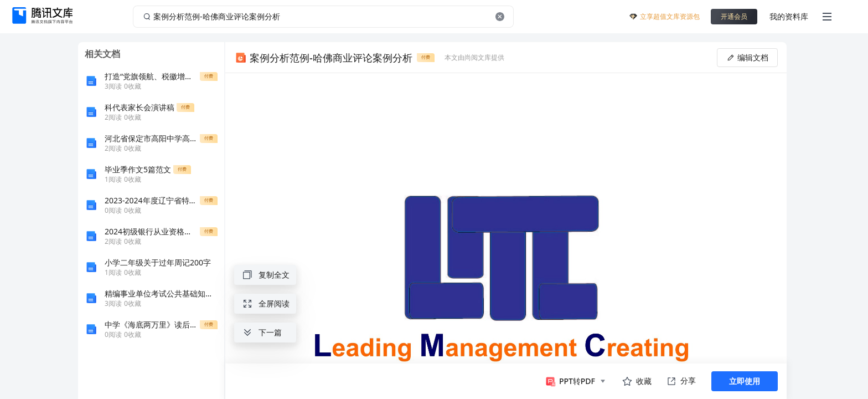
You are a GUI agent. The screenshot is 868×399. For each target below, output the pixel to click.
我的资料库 (789, 16)
